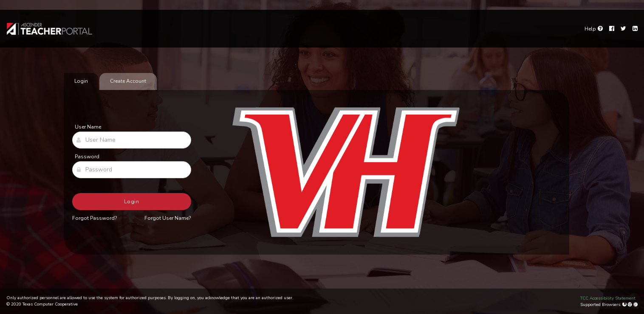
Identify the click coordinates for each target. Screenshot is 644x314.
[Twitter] (623, 29)
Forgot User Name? (168, 218)
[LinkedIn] (635, 29)
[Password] (132, 170)
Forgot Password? (95, 218)
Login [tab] (81, 81)
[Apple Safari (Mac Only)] (636, 305)
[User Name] (132, 140)
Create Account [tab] (128, 81)
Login (132, 202)
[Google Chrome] (631, 305)
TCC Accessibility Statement (608, 298)
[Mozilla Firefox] (625, 305)
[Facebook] (612, 29)
